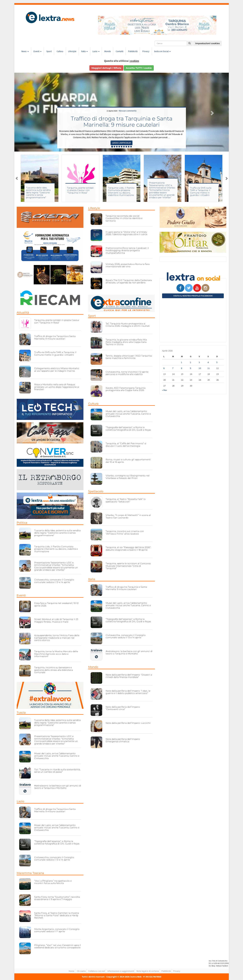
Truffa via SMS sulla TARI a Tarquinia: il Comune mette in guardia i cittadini (201, 191)
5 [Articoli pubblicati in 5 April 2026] (217, 362)
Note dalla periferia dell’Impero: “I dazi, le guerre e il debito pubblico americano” (128, 692)
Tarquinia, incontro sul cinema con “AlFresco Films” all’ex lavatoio (125, 532)
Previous (17, 178)
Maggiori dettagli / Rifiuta (106, 68)
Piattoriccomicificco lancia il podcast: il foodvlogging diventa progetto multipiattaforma (127, 250)
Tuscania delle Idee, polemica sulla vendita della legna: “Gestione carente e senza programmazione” (38, 193)
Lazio (96, 51)
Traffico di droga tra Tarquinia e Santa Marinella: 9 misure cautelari (121, 122)
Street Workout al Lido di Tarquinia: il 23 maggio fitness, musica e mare (56, 620)
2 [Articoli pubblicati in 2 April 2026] (190, 362)
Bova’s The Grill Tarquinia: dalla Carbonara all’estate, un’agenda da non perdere (129, 281)
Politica (22, 523)
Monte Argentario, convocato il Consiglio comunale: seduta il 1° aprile (57, 930)
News (25, 51)
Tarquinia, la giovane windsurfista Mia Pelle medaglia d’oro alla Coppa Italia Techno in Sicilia (126, 342)
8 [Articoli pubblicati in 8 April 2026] (182, 368)
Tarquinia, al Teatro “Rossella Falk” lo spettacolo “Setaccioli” (126, 500)
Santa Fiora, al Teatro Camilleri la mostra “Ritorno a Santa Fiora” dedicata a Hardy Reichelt (57, 915)
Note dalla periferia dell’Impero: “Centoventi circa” (123, 708)
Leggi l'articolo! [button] (121, 143)
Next (226, 178)
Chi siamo (81, 971)
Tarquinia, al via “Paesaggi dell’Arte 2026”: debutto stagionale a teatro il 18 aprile (128, 549)
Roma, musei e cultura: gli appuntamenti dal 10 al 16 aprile (128, 461)
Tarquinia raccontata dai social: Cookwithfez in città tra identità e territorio (124, 218)
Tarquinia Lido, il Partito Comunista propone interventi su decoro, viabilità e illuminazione (121, 191)
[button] (30, 112)
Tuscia (21, 713)
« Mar (165, 390)
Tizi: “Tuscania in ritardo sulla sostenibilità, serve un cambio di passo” (57, 771)
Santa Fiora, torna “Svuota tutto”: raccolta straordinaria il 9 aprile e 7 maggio (57, 898)
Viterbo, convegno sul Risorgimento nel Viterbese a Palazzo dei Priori (128, 477)
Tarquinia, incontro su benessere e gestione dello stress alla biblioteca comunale (54, 670)
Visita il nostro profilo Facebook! (193, 296)
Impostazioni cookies (207, 43)
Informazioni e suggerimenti (121, 971)
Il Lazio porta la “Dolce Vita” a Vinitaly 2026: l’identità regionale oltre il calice (126, 233)
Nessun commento (128, 111)
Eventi (38, 51)
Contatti (120, 51)
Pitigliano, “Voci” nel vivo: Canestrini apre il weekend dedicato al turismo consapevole (58, 946)
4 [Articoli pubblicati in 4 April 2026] (208, 362)
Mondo (108, 51)
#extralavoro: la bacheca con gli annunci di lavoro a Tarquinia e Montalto (58, 787)
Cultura (60, 51)
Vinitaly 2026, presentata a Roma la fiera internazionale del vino (128, 265)
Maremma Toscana (30, 873)
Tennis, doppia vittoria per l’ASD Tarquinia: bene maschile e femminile (129, 357)
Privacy (146, 51)
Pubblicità (133, 51)
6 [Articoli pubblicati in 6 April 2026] (164, 368)
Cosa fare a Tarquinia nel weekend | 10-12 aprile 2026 (56, 604)
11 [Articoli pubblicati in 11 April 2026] (209, 368)
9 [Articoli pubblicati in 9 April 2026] (190, 368)
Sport (49, 51)
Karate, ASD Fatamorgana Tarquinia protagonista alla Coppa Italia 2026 (126, 389)
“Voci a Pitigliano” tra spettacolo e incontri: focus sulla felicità (53, 882)
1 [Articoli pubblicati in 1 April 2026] (182, 362)
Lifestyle (72, 51)
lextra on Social (162, 51)
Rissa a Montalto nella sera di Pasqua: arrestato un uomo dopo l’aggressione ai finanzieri (57, 387)
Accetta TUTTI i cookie (139, 68)
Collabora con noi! (97, 971)
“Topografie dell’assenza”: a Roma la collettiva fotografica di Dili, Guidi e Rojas (57, 842)
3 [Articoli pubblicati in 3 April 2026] (199, 362)
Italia (84, 51)
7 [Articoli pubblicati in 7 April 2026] (173, 368)
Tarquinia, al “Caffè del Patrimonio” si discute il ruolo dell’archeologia (126, 445)
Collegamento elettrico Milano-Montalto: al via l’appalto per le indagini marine (57, 370)
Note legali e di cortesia (148, 971)
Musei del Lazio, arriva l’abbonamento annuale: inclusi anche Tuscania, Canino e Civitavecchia (57, 756)
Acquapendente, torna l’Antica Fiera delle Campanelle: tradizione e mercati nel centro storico (57, 638)
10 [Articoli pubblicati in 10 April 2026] (200, 368)
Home (72, 971)
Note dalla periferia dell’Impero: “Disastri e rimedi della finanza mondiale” (129, 676)
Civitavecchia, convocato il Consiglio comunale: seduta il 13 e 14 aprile (54, 581)
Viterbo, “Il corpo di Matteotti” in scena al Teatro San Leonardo (128, 516)
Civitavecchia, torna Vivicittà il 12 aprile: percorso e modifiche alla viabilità (127, 373)
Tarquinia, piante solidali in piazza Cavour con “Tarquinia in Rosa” (80, 190)
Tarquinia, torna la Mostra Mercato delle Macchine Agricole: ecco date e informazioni (56, 654)
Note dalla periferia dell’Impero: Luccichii (128, 723)
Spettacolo (96, 491)
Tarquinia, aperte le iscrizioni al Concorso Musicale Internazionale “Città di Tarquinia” (128, 566)
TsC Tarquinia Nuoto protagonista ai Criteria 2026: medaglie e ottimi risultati (128, 325)
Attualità (23, 313)
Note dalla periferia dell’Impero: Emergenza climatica (123, 740)
